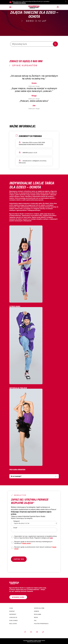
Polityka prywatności (41, 624)
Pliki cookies (13, 621)
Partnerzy (13, 614)
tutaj (51, 538)
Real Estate (13, 624)
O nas (11, 608)
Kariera (37, 611)
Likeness (39, 642)
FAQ (35, 621)
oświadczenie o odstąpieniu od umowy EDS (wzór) (33, 161)
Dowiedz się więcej (20, 3)
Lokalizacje (13, 617)
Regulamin (38, 614)
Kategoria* (17, 521)
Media (36, 617)
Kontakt (12, 611)
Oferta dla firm (39, 608)
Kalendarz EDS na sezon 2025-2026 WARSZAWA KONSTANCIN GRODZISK (32, 143)
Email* (15, 528)
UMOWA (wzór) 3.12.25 (28, 152)
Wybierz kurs (18, 597)
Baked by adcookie (32, 642)
